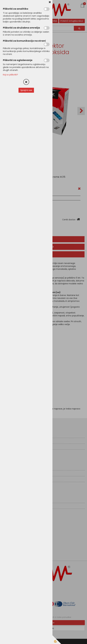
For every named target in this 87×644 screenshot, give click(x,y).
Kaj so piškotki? (10, 75)
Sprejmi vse (26, 90)
